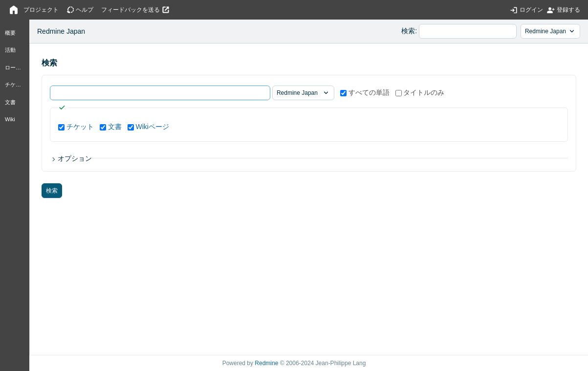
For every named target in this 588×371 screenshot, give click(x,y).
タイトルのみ (420, 92)
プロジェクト (41, 10)
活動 (10, 50)
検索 (408, 31)
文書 (10, 102)
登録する (568, 10)
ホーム (14, 10)
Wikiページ (152, 127)
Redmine (266, 363)
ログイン (531, 10)
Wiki (10, 119)
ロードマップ (16, 67)
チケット (16, 85)
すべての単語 (365, 92)
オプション (75, 158)
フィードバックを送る (131, 10)
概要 (10, 33)
